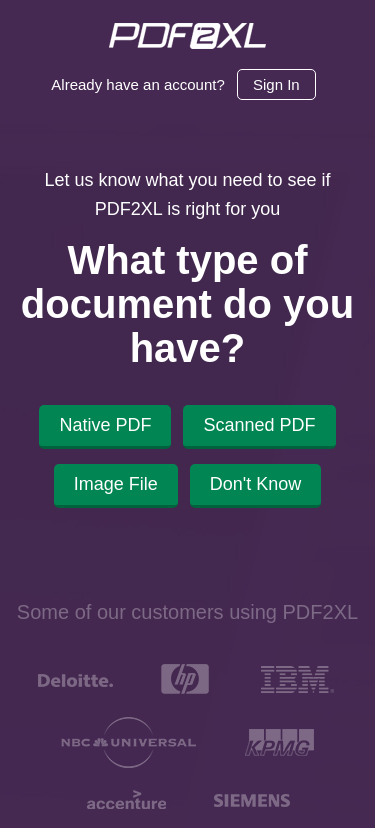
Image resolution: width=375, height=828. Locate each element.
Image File (116, 484)
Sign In (276, 84)
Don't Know (256, 484)
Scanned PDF (259, 425)
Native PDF (105, 425)
